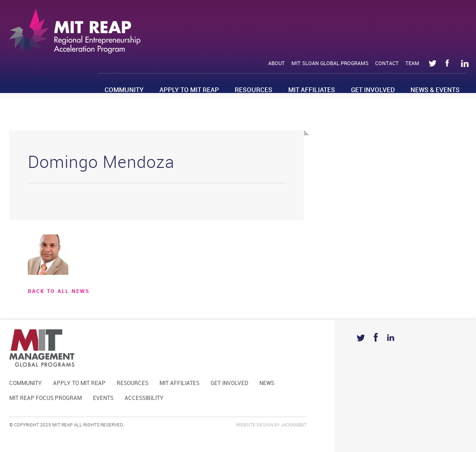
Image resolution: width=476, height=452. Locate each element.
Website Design (255, 425)
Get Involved (373, 90)
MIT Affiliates (312, 90)
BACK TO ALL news (59, 292)
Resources (254, 90)
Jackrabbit (294, 425)
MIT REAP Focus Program (46, 398)
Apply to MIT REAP (189, 90)
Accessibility (144, 398)
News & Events (435, 90)
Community (124, 90)
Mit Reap (75, 31)
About (277, 64)
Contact (387, 64)
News (267, 383)
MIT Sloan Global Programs (330, 64)
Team (412, 64)
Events (103, 398)
